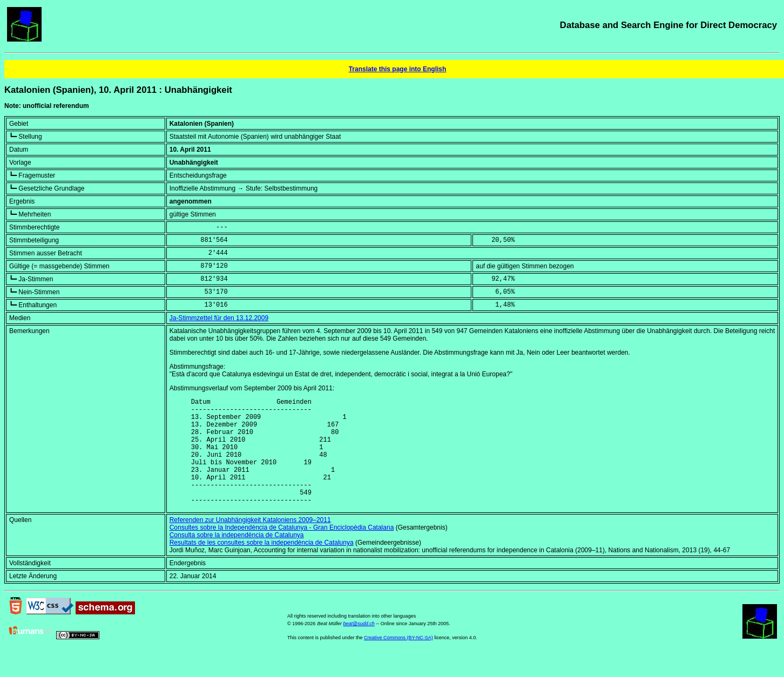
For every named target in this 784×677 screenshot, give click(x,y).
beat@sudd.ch (359, 646)
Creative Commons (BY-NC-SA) (398, 660)
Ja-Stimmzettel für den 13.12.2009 (219, 318)
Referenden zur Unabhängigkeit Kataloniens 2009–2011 (250, 543)
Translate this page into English (398, 69)
